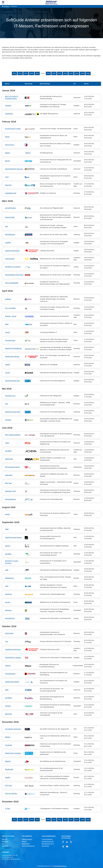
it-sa (6, 641)
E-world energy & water (13, 129)
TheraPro (8, 106)
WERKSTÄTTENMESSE (13, 348)
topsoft (7, 514)
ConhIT (7, 332)
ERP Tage (8, 483)
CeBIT (7, 443)
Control (7, 373)
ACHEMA (8, 451)
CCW (7, 177)
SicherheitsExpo (10, 499)
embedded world (11, 193)
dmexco (8, 546)
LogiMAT (8, 243)
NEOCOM (8, 714)
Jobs (3, 844)
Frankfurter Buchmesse (13, 649)
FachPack (8, 594)
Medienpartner (26, 844)
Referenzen (5, 842)
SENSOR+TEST (11, 491)
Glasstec (8, 706)
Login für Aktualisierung (28, 846)
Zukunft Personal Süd (12, 381)
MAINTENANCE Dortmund (14, 169)
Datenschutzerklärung (60, 866)
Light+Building (10, 259)
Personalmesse (10, 674)
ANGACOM (9, 459)
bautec (7, 137)
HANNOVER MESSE (12, 356)
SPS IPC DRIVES (11, 794)
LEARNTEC (9, 114)
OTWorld (8, 420)
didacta (7, 153)
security (8, 602)
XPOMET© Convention (13, 267)
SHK (7, 226)
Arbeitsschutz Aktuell (12, 682)
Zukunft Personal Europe (13, 537)
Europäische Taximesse (13, 729)
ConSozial (8, 745)
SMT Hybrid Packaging (13, 435)
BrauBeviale (9, 769)
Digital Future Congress (13, 753)
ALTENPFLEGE (10, 208)
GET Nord (8, 785)
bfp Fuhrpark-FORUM (12, 467)
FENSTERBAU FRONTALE (14, 275)
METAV (7, 161)
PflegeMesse (9, 578)
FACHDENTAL (10, 618)
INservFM (8, 185)
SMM (7, 529)
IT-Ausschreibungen (47, 839)
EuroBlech (8, 698)
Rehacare (8, 610)
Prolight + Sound (11, 316)
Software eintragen (27, 839)
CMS (7, 586)
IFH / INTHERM (10, 308)
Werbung (24, 842)
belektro (8, 737)
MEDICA (8, 761)
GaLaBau (8, 554)
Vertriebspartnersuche (48, 842)
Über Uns (5, 839)
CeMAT (8, 365)
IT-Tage (8, 809)
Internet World (10, 217)
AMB (7, 570)
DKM (7, 690)
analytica (8, 299)
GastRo (8, 777)
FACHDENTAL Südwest (13, 657)
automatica (9, 475)
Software (6, 6)
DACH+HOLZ (10, 145)
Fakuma (8, 666)
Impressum (5, 846)
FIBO (7, 324)
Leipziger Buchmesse (12, 251)
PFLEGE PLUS (10, 396)
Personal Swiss (10, 340)
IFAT (7, 404)
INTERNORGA (10, 234)
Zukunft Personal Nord (13, 412)
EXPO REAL (9, 633)
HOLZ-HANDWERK (12, 283)
